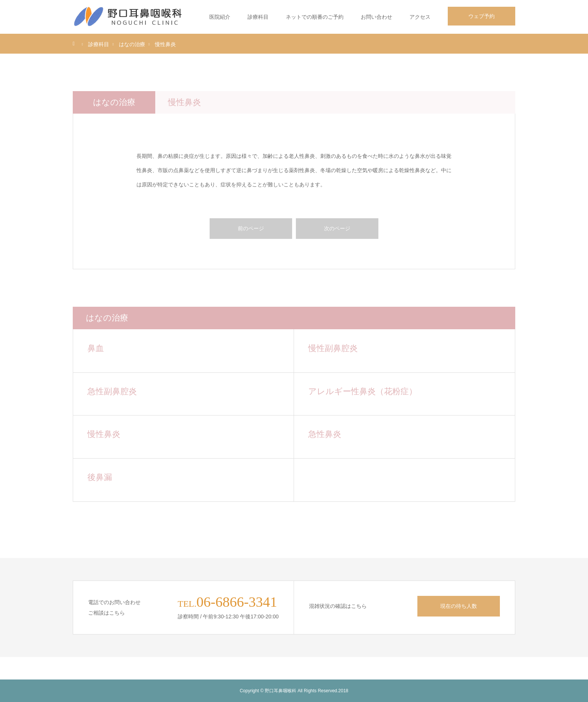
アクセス (420, 17)
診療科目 (258, 17)
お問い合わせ (376, 17)
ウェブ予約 (481, 16)
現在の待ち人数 (459, 606)
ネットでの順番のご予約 (315, 17)
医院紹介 (220, 17)
